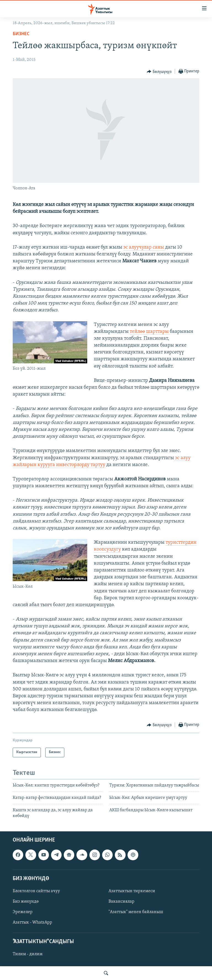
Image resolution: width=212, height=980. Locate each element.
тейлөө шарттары (150, 332)
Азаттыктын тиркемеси (132, 891)
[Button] (159, 72)
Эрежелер (23, 912)
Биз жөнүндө (26, 902)
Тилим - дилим (28, 954)
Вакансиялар (121, 902)
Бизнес (21, 34)
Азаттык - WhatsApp (32, 922)
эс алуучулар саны (144, 247)
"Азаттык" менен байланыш (136, 912)
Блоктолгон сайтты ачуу (36, 891)
